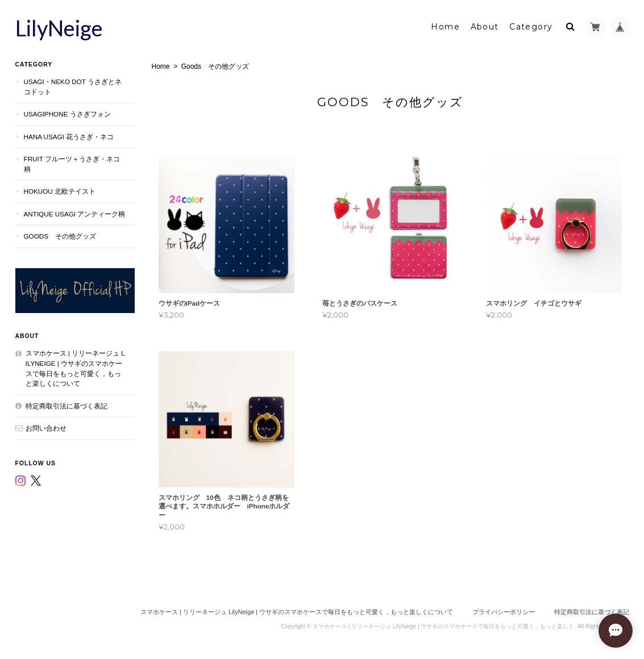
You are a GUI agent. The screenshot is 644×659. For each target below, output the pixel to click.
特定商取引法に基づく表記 (67, 406)
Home (445, 27)
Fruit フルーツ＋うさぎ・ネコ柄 (72, 164)
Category (531, 27)
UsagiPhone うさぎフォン (67, 114)
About (485, 27)
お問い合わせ (46, 428)
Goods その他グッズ (60, 236)
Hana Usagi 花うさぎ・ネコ (69, 137)
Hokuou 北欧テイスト (60, 191)
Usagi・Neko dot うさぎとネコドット (73, 87)
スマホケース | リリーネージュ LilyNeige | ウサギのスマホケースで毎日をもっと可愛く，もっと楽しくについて (75, 368)
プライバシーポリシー (504, 612)
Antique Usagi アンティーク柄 (75, 214)
